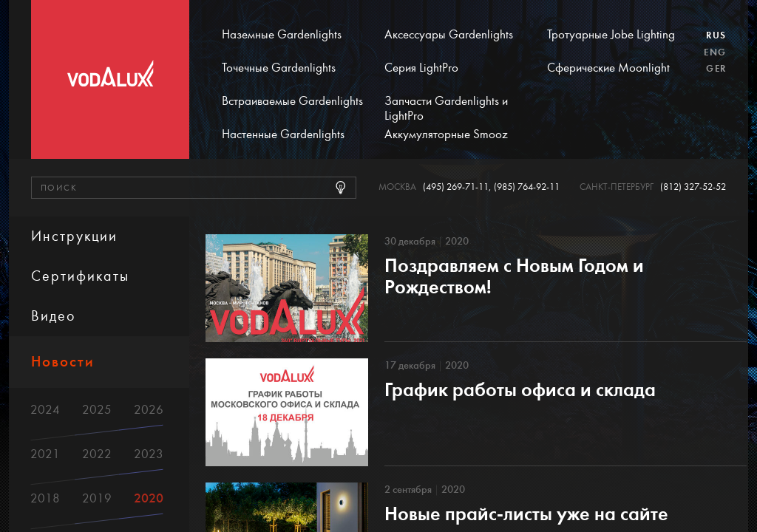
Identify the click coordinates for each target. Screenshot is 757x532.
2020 (149, 498)
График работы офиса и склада (520, 390)
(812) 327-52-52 (693, 187)
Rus (716, 35)
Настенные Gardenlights (283, 134)
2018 (45, 498)
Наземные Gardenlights (282, 35)
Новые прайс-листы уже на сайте (526, 514)
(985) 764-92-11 (527, 187)
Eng (715, 52)
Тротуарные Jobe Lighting (611, 35)
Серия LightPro (421, 68)
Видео (53, 316)
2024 (45, 410)
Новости (63, 362)
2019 (97, 498)
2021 (45, 454)
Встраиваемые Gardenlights (292, 101)
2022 (97, 454)
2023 (149, 454)
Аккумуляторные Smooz (446, 134)
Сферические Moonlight (608, 68)
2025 (97, 410)
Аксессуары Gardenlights (449, 35)
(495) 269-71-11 (456, 187)
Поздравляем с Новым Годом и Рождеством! (514, 276)
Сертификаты (80, 276)
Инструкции (74, 236)
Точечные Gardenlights (279, 68)
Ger (716, 69)
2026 (149, 410)
